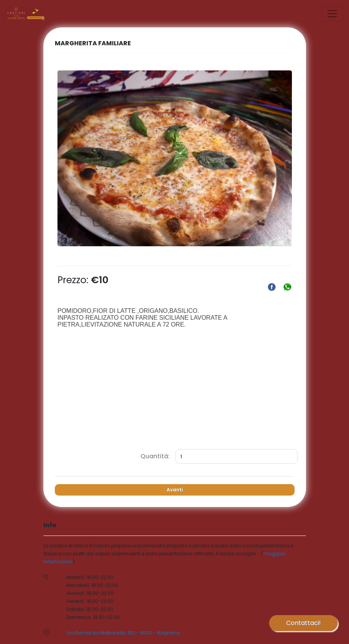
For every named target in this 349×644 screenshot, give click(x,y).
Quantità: (155, 456)
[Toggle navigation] (332, 14)
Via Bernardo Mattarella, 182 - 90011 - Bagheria (123, 633)
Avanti (175, 490)
